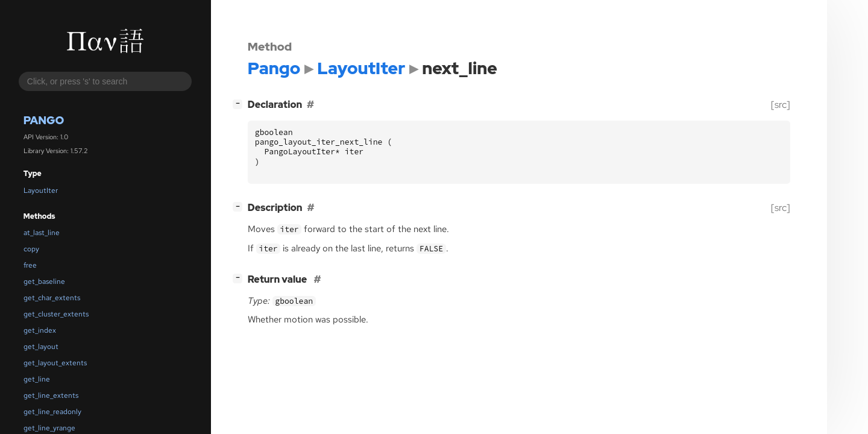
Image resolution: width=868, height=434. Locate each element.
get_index (40, 330)
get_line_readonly (52, 412)
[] (240, 103)
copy (31, 249)
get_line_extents (51, 395)
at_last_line (42, 233)
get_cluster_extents (56, 314)
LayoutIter (41, 190)
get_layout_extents (55, 363)
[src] (781, 105)
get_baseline (44, 281)
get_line (37, 379)
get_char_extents (52, 298)
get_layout (41, 347)
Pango (44, 120)
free (30, 265)
